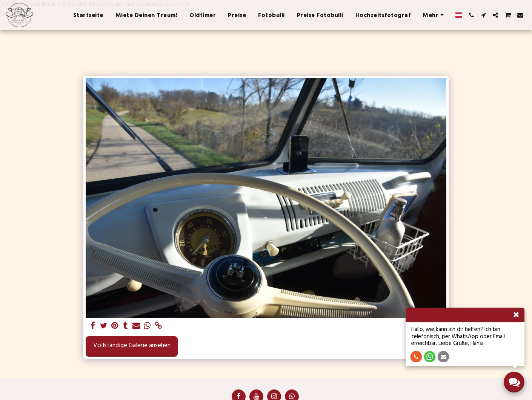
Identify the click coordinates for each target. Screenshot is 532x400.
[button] (471, 15)
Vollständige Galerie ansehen (132, 346)
